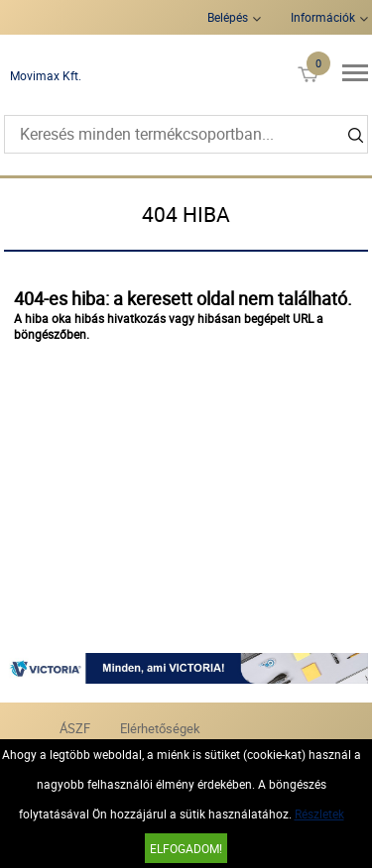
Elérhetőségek (160, 728)
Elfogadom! (186, 848)
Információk (323, 17)
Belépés (228, 17)
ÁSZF (75, 728)
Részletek (319, 814)
